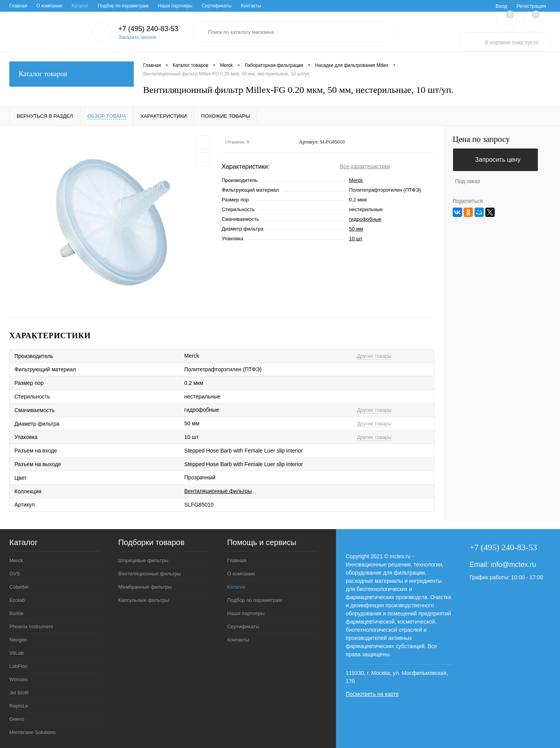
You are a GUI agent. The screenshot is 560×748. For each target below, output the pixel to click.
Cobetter (19, 587)
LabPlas (18, 666)
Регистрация (531, 6)
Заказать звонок (137, 37)
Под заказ (467, 181)
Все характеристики (365, 166)
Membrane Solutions (32, 732)
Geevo (17, 719)
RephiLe (19, 706)
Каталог (80, 6)
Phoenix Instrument (31, 627)
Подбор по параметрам (123, 6)
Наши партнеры (175, 6)
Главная (18, 6)
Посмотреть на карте (372, 694)
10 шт (356, 239)
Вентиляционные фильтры (218, 491)
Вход (501, 6)
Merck (356, 180)
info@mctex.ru (513, 564)
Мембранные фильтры (145, 587)
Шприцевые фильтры (143, 560)
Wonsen (18, 679)
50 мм (356, 229)
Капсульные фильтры (143, 600)
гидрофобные (365, 219)
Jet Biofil (19, 693)
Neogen (18, 640)
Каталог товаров (72, 74)
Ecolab (17, 600)
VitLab (17, 653)
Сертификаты (216, 6)
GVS (15, 574)
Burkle (17, 613)
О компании (49, 6)
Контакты (251, 6)
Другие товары (374, 356)
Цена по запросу (481, 139)
